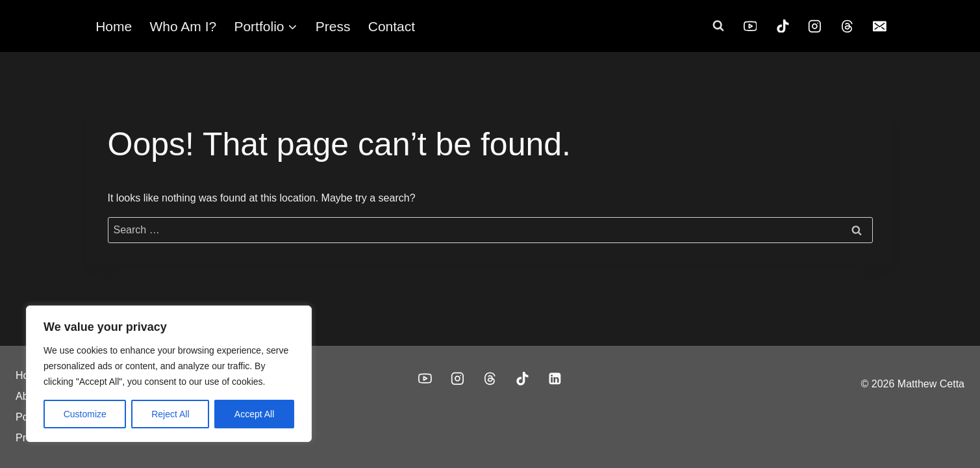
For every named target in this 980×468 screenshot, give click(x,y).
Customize (85, 414)
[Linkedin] (555, 379)
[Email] (880, 26)
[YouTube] (750, 26)
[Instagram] (815, 26)
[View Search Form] (718, 26)
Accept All (254, 414)
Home (114, 26)
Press (333, 26)
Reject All (170, 414)
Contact (392, 26)
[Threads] (848, 26)
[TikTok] (783, 26)
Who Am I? (183, 26)
